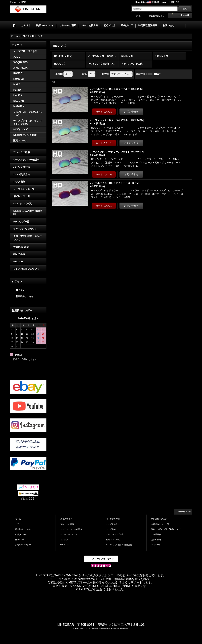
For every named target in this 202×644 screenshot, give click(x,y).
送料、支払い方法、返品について (28, 238)
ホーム (18, 519)
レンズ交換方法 (22, 174)
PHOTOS (18, 262)
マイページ (156, 545)
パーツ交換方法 (22, 167)
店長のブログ (66, 519)
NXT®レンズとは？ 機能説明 (28, 213)
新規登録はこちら (157, 16)
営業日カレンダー (23, 545)
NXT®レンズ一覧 (22, 204)
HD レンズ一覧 (21, 222)
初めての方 (19, 254)
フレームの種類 (22, 152)
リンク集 (64, 540)
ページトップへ (185, 512)
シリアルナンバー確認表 (26, 160)
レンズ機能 (19, 182)
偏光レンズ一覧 (22, 196)
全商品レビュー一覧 (160, 524)
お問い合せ (156, 540)
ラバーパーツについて (25, 229)
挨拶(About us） (22, 247)
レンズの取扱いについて (26, 269)
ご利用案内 (156, 534)
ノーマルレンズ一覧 (24, 189)
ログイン (138, 16)
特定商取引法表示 (159, 519)
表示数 (59, 74)
